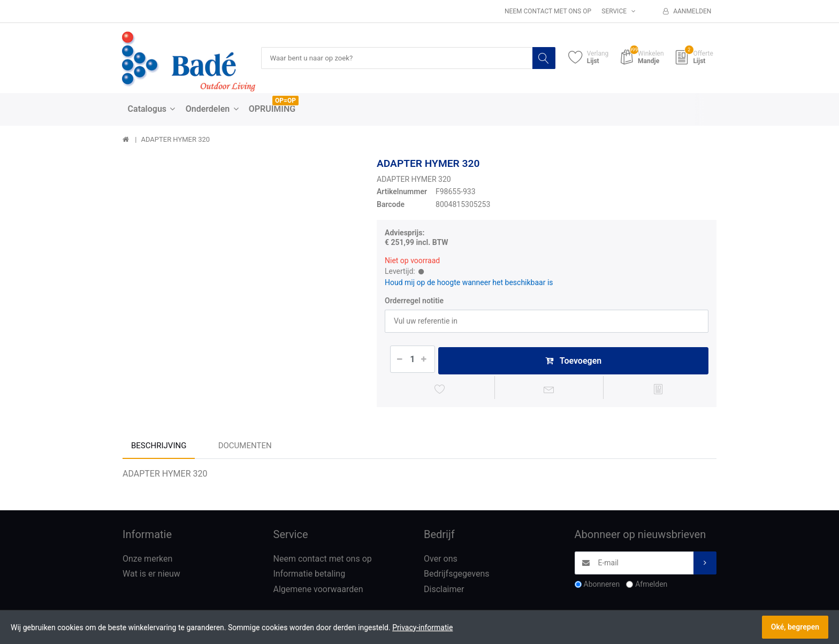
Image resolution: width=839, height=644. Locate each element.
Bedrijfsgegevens (457, 576)
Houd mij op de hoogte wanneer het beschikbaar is (469, 282)
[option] (242, 277)
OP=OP (285, 101)
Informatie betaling (310, 576)
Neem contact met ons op (548, 11)
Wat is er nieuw (151, 576)
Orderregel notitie (414, 301)
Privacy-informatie (422, 627)
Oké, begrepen (795, 627)
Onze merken (147, 561)
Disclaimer (444, 592)
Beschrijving (159, 448)
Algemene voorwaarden (318, 592)
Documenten (245, 448)
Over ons (441, 561)
